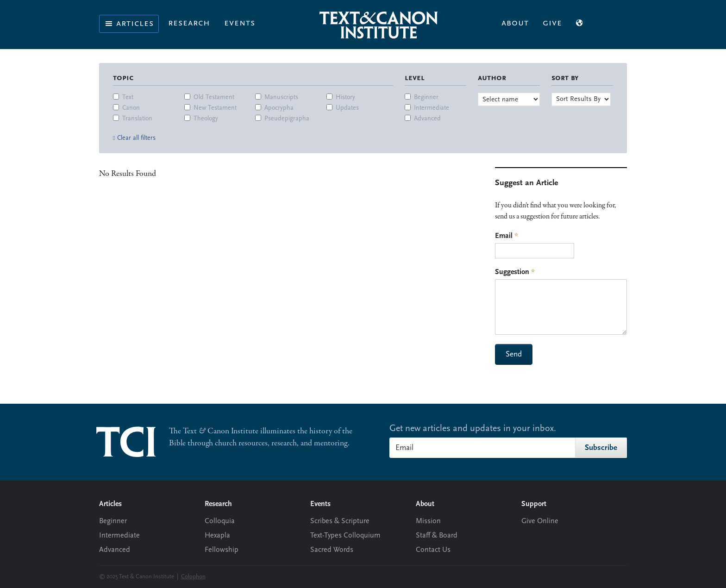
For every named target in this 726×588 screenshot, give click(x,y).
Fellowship (222, 550)
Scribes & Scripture (340, 521)
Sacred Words (332, 550)
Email (507, 236)
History (345, 97)
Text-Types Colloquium (345, 536)
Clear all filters (136, 138)
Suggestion (515, 272)
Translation (137, 119)
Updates (347, 108)
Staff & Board (437, 536)
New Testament (215, 108)
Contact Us (433, 550)
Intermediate (432, 108)
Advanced (427, 119)
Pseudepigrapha (287, 119)
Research (189, 23)
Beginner (426, 97)
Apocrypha (279, 108)
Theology (206, 119)
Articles (129, 24)
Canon (131, 108)
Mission (428, 521)
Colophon (193, 577)
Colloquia (220, 521)
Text (128, 97)
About (515, 23)
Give (552, 23)
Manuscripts (281, 97)
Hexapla (217, 536)
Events (240, 23)
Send (514, 354)
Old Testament (214, 97)
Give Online (540, 521)
